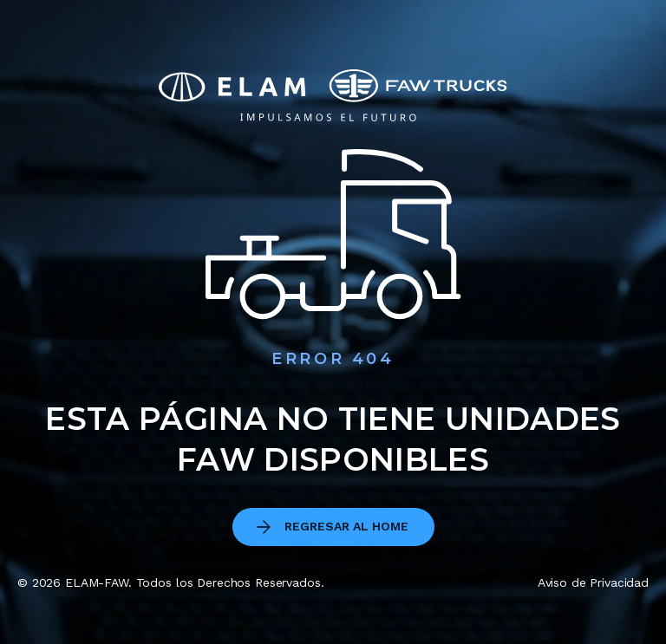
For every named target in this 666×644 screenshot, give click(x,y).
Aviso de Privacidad (593, 582)
